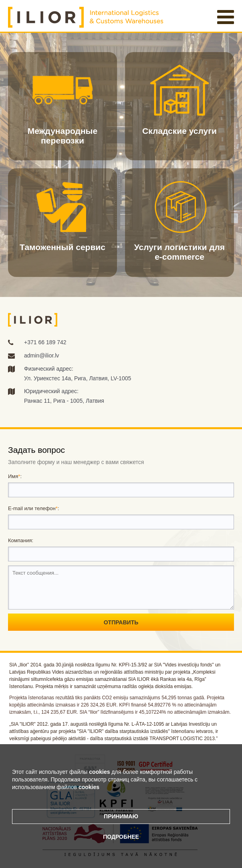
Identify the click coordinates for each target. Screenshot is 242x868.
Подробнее (121, 837)
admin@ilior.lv (41, 355)
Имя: (15, 476)
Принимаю (121, 816)
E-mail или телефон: (33, 508)
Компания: (21, 540)
